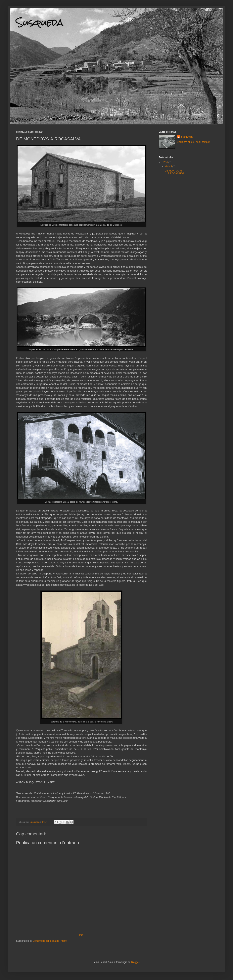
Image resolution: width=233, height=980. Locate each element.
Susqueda (40, 22)
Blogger (135, 962)
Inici (81, 935)
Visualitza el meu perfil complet (194, 142)
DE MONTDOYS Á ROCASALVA (175, 172)
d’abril (169, 166)
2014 (166, 162)
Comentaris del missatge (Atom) (50, 941)
